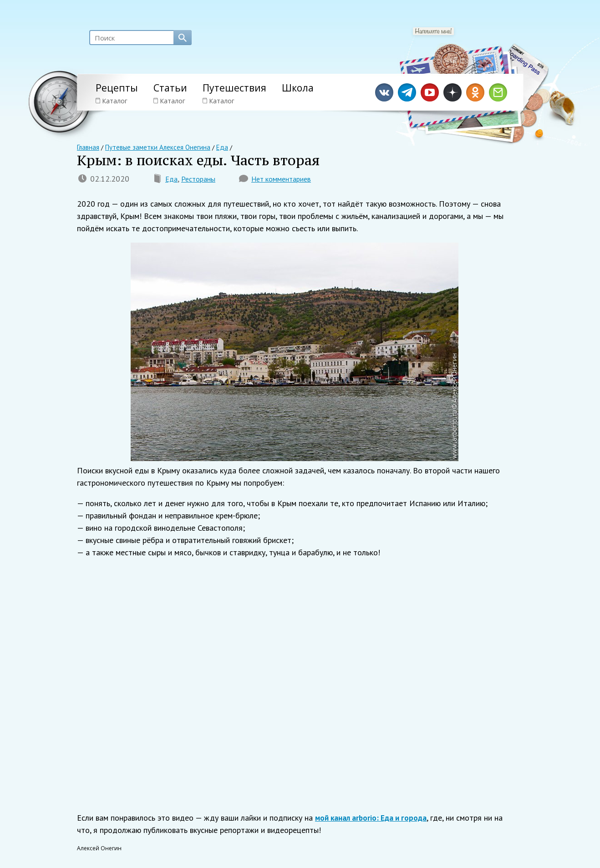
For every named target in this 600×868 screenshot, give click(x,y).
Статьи (170, 88)
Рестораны (202, 180)
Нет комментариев (290, 180)
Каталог (112, 101)
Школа (298, 88)
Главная (88, 147)
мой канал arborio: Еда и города (374, 820)
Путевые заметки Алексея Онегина (153, 147)
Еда (172, 180)
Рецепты (117, 88)
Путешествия (234, 88)
